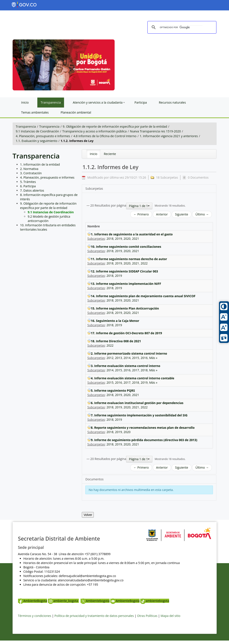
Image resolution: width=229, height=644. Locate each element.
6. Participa (28, 186)
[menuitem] (93, 154)
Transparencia (26, 126)
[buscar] (181, 28)
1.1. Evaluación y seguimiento (37, 141)
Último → (202, 214)
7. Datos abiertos (32, 190)
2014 (127, 358)
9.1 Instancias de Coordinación (37, 131)
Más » (153, 358)
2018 (110, 239)
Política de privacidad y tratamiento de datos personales (94, 616)
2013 (119, 358)
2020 (127, 239)
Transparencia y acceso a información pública (94, 131)
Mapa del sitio (171, 616)
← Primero (141, 214)
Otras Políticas (147, 616)
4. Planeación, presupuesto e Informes (43, 136)
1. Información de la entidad (40, 164)
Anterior (162, 214)
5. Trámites (28, 182)
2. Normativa (29, 169)
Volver (88, 515)
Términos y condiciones (35, 616)
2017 (136, 370)
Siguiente (181, 214)
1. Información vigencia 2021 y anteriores (169, 136)
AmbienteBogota (33, 601)
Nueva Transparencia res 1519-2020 (155, 131)
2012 (110, 358)
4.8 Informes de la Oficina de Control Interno (105, 136)
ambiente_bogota (63, 601)
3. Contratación (31, 173)
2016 (144, 358)
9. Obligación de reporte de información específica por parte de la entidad (115, 126)
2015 (136, 358)
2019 (119, 239)
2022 (144, 263)
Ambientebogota (95, 601)
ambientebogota (155, 601)
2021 (136, 239)
